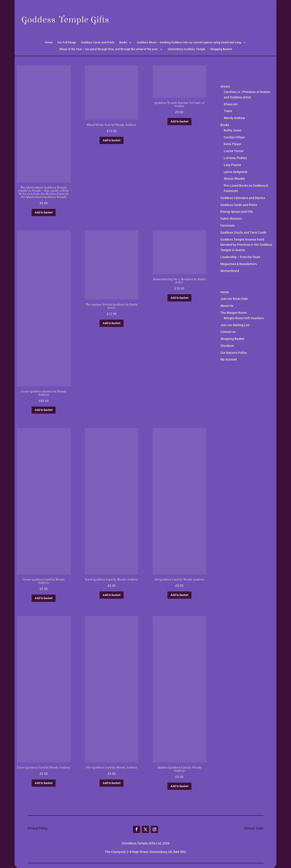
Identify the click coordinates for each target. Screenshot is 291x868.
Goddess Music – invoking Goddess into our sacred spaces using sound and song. (189, 42)
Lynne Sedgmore (236, 172)
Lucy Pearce (232, 165)
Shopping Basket (221, 49)
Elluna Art (231, 104)
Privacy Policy (38, 828)
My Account (229, 359)
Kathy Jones (233, 130)
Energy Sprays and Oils (237, 212)
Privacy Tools (254, 828)
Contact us (228, 332)
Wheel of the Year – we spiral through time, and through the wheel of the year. (109, 49)
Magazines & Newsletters (239, 264)
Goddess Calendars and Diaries (243, 198)
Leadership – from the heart (240, 257)
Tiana (228, 111)
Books (123, 42)
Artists (225, 86)
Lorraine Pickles (235, 158)
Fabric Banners (231, 219)
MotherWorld (230, 271)
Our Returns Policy (234, 353)
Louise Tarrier (234, 151)
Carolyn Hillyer (234, 137)
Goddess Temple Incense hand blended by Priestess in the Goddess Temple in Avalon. (246, 245)
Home (49, 42)
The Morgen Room (233, 313)
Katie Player (232, 144)
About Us (227, 306)
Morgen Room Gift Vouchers (244, 318)
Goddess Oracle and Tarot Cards (243, 232)
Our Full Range (67, 42)
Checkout (227, 346)
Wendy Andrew (234, 118)
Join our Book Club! (234, 299)
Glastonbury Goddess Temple (187, 49)
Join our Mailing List (235, 325)
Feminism (227, 226)
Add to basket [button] (44, 212)
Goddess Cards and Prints (98, 42)
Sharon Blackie (234, 179)
